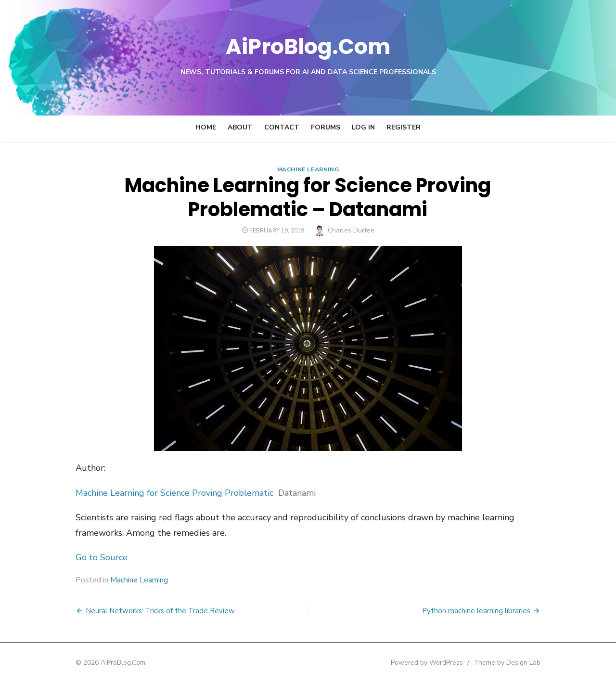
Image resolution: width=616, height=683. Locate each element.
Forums (326, 127)
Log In (363, 127)
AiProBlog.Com (308, 46)
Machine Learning (308, 169)
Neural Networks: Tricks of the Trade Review (157, 611)
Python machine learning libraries (480, 611)
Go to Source (98, 557)
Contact (282, 127)
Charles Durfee (351, 230)
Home (206, 127)
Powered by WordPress (430, 663)
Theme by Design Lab (510, 663)
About (240, 127)
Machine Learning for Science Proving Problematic (171, 493)
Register (404, 127)
